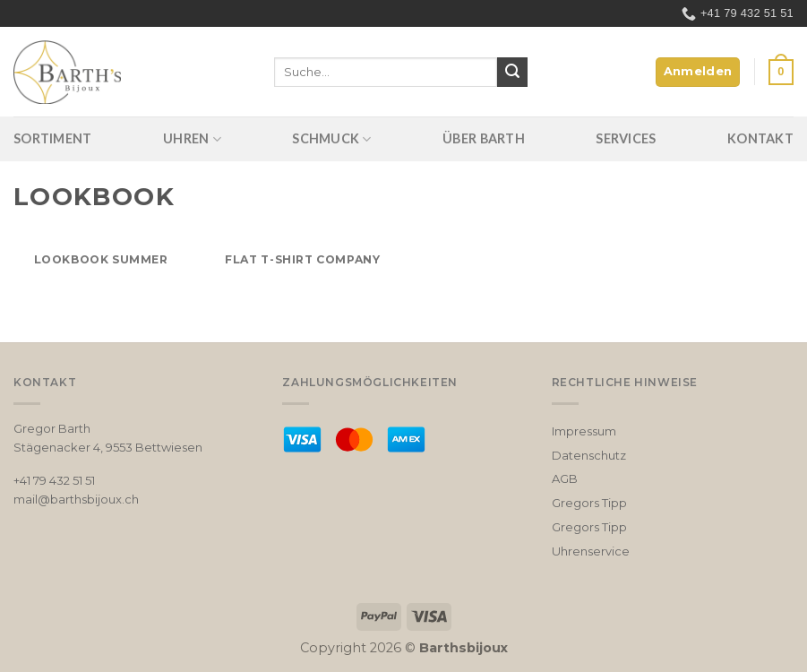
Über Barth (484, 138)
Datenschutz (589, 455)
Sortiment (53, 138)
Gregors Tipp (589, 503)
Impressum (584, 431)
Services (626, 138)
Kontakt (760, 138)
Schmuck (332, 139)
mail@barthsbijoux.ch (76, 499)
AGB (565, 478)
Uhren (192, 139)
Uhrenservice (591, 551)
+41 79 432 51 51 (54, 480)
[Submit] (512, 73)
